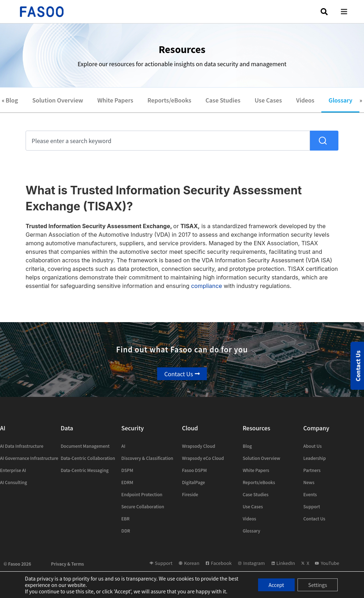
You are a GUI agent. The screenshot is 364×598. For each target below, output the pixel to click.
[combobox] (168, 141)
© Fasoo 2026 (17, 564)
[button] (349, 12)
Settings (318, 585)
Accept (276, 585)
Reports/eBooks (169, 100)
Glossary (340, 100)
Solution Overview (58, 100)
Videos (305, 100)
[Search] (324, 141)
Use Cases (268, 100)
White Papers (115, 100)
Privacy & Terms (68, 564)
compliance (206, 286)
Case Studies (223, 100)
